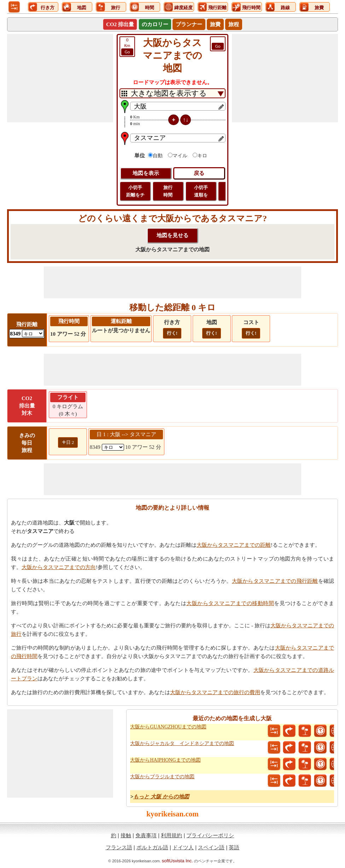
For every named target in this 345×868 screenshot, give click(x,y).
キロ (202, 156)
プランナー (189, 24)
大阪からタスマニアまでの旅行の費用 (215, 692)
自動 (158, 156)
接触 (126, 835)
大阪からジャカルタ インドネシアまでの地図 (182, 743)
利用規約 (171, 835)
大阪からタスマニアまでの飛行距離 (275, 581)
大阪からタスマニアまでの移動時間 (230, 603)
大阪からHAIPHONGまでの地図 (165, 760)
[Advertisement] (60, 78)
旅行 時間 (168, 191)
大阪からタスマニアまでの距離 (234, 545)
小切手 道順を (201, 191)
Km (127, 46)
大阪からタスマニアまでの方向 (59, 567)
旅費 (215, 24)
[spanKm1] (113, 447)
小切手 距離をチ (135, 191)
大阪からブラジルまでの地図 (162, 777)
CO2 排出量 (120, 24)
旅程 (234, 24)
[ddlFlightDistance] (33, 333)
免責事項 (146, 835)
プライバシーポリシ (210, 835)
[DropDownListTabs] (172, 93)
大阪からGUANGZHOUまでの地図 (168, 727)
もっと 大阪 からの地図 (161, 797)
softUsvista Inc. (177, 861)
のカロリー (155, 24)
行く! (172, 333)
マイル (180, 156)
